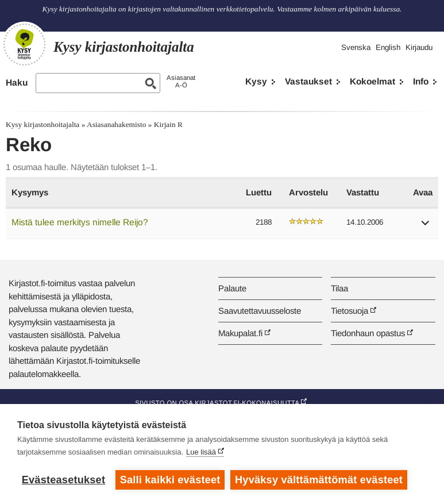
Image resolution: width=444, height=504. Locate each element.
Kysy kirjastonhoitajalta (43, 124)
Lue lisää (201, 452)
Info (421, 81)
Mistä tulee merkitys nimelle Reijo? (80, 222)
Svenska (356, 47)
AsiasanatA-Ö (181, 81)
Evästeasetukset (63, 480)
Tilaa (339, 288)
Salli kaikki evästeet (170, 480)
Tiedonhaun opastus (368, 333)
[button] (426, 227)
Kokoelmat (372, 81)
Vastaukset (308, 81)
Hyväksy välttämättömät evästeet (319, 480)
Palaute (232, 288)
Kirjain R (168, 124)
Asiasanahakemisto (116, 124)
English (388, 47)
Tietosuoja (350, 311)
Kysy (256, 81)
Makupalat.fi (240, 333)
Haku (17, 82)
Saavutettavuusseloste (260, 311)
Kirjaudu (419, 47)
